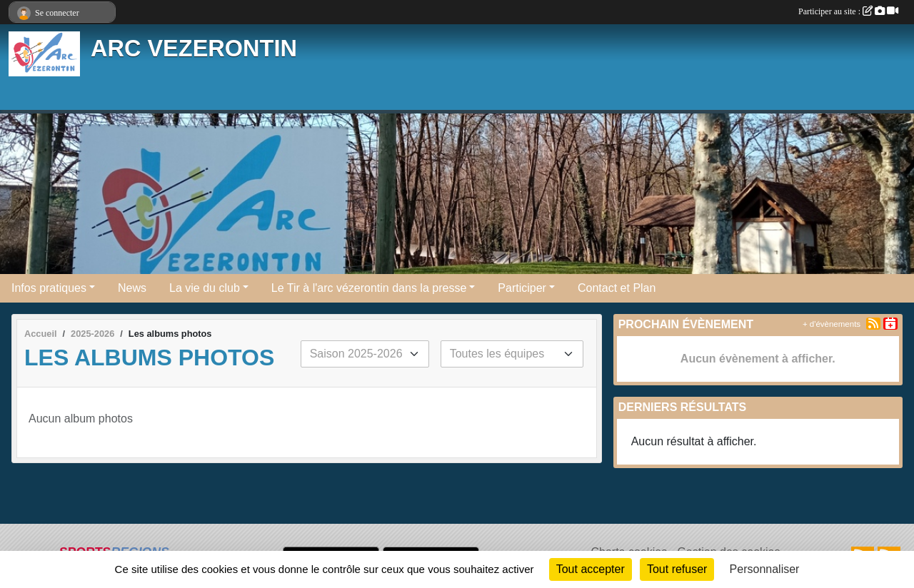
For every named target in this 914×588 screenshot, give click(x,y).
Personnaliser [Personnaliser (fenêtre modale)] (765, 569)
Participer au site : (848, 11)
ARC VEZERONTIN (194, 49)
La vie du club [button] (205, 288)
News (132, 288)
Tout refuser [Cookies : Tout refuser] (677, 569)
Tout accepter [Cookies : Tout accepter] (591, 569)
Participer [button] (522, 288)
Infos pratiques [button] (49, 288)
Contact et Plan (617, 288)
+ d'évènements (832, 324)
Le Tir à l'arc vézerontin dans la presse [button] (369, 288)
